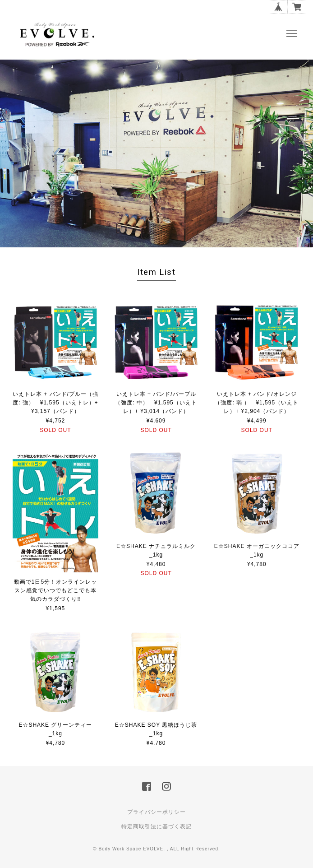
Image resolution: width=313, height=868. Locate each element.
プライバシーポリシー (156, 812)
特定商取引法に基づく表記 (156, 826)
